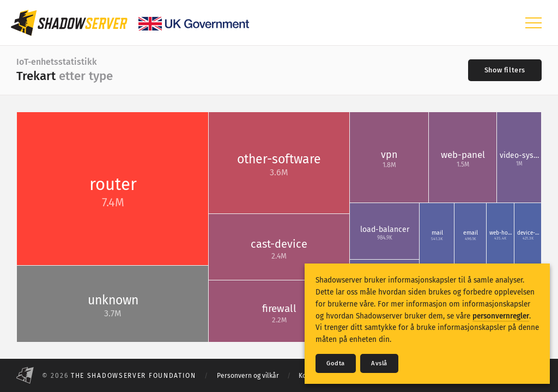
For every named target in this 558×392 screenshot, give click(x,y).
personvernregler (501, 316)
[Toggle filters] (505, 70)
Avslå (379, 363)
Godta (336, 363)
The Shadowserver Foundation (134, 376)
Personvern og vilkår (248, 376)
